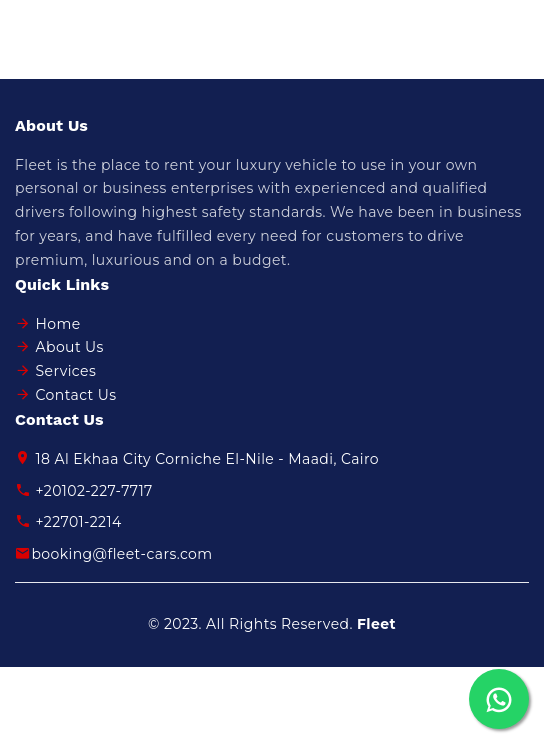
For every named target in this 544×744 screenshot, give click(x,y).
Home (58, 324)
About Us (70, 347)
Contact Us (76, 395)
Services (66, 371)
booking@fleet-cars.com (114, 554)
